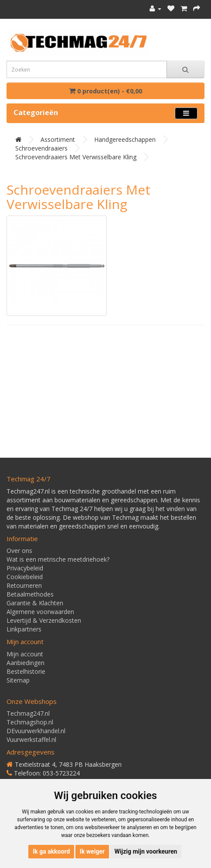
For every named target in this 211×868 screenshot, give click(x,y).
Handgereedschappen (125, 139)
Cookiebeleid (25, 577)
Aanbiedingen (26, 663)
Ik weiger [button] (92, 851)
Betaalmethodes (30, 594)
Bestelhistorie (26, 671)
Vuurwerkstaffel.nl (31, 739)
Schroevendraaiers (41, 148)
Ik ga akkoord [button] (51, 851)
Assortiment (58, 139)
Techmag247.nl (28, 713)
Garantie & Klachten (35, 603)
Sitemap (18, 680)
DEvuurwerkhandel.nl (36, 731)
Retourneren (24, 585)
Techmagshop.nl (30, 722)
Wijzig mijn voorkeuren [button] (146, 851)
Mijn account (25, 654)
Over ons (19, 551)
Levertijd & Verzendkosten (44, 620)
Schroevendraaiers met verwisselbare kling (76, 157)
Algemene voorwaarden (40, 612)
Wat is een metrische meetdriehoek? (58, 559)
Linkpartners (24, 629)
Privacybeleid (25, 568)
